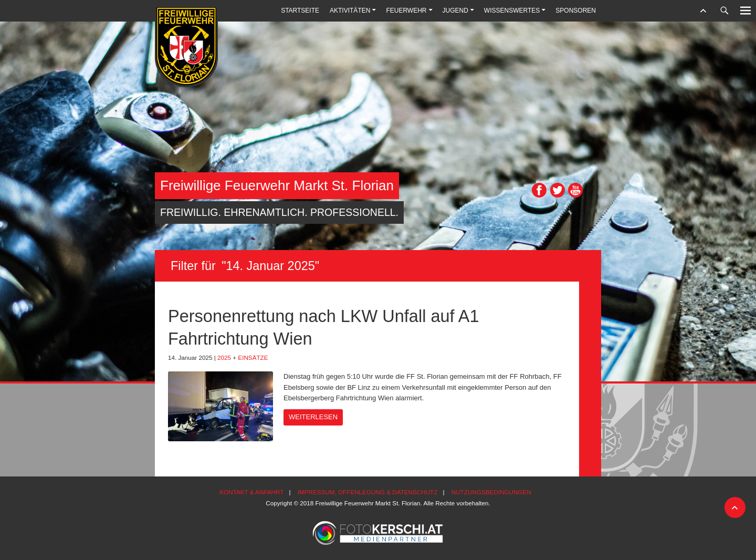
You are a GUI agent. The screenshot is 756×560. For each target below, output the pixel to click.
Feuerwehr (406, 11)
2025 (224, 357)
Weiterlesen (313, 417)
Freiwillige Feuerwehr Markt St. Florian (277, 185)
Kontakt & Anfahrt (251, 492)
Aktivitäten (350, 11)
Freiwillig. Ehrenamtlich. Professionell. (279, 212)
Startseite (300, 11)
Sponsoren (576, 11)
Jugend (455, 11)
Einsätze (253, 357)
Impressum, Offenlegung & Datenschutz (368, 492)
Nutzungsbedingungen (491, 492)
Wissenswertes (512, 11)
